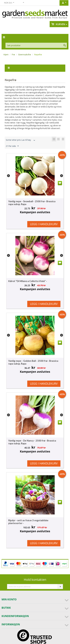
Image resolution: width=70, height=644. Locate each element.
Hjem (6, 54)
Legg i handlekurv (44, 224)
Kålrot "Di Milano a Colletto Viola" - (28, 281)
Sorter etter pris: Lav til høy (21, 140)
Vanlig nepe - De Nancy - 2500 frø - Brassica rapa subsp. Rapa (32, 442)
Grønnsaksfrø (25, 54)
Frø (13, 54)
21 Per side (12, 146)
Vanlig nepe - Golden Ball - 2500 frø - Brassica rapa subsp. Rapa (33, 362)
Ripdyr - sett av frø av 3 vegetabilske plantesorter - (28, 522)
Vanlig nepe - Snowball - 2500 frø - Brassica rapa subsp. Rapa (32, 203)
